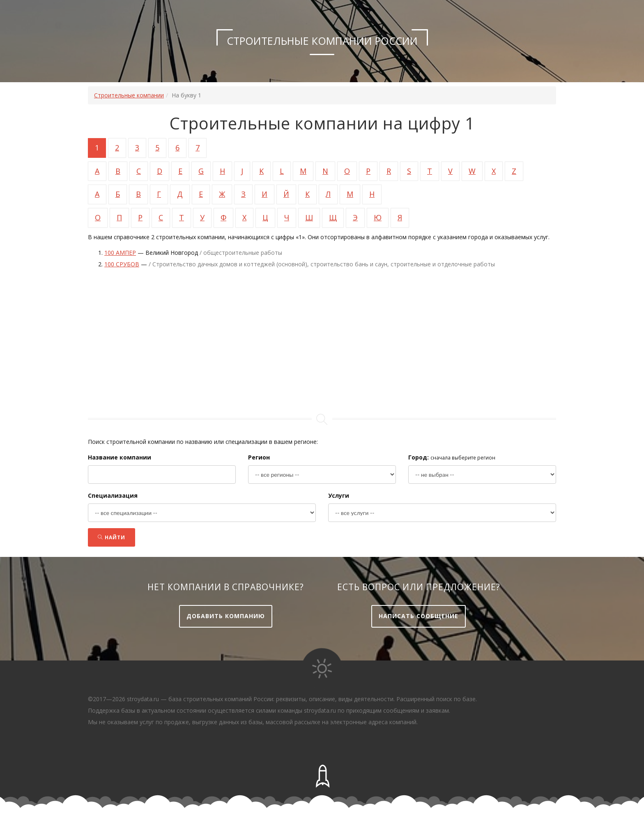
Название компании (120, 457)
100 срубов (122, 264)
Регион (259, 457)
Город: (419, 457)
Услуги (339, 495)
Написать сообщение (419, 616)
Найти (112, 537)
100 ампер (120, 253)
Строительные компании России (322, 41)
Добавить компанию (226, 616)
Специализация (113, 495)
